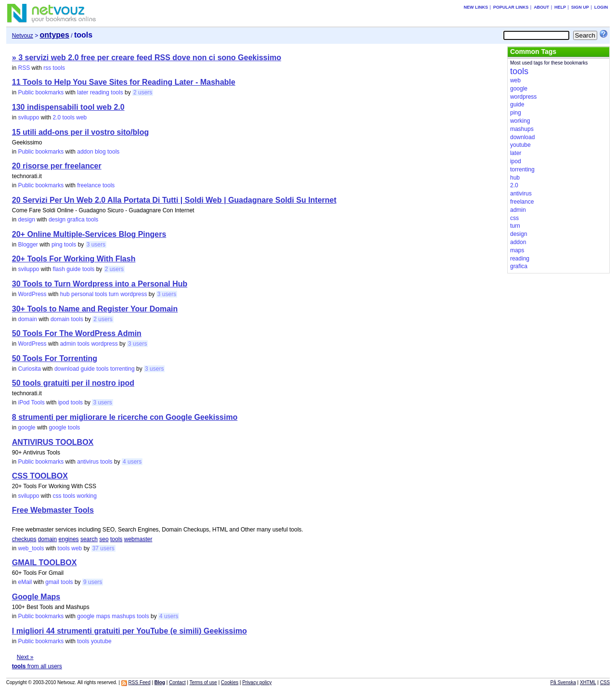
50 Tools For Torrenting (55, 358)
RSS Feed (140, 682)
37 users (103, 548)
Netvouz (23, 36)
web (81, 117)
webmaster (138, 539)
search (89, 539)
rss (47, 68)
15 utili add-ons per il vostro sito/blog (80, 132)
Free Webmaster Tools (53, 510)
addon (85, 152)
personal (82, 294)
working (87, 496)
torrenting (122, 369)
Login (601, 7)
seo (104, 539)
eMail (25, 582)
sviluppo (28, 117)
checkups (24, 539)
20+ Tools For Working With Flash (74, 259)
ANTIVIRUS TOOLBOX (53, 442)
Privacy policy (257, 682)
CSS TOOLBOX (40, 476)
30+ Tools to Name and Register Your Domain (95, 309)
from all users (37, 666)
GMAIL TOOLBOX (45, 563)
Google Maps (36, 597)
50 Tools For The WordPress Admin (77, 333)
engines (69, 539)
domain (27, 319)
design (26, 220)
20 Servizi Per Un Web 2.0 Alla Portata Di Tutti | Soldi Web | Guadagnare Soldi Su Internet (174, 200)
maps (103, 616)
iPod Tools (31, 402)
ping (57, 245)
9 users (93, 582)
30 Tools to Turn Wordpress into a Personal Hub (100, 284)
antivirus (88, 462)
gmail (52, 582)
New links (476, 7)
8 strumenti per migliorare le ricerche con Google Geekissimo (125, 417)
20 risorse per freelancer (57, 166)
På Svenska (563, 682)
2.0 (57, 117)
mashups (123, 616)
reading (100, 92)
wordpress (134, 294)
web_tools (31, 548)
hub (65, 294)
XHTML (588, 682)
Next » (25, 657)
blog (100, 152)
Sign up (580, 7)
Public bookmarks (41, 92)
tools (59, 68)
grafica (76, 220)
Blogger (28, 245)
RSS (24, 68)
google (26, 428)
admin (68, 344)
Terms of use (203, 682)
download (67, 369)
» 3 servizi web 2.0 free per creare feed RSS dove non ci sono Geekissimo (147, 58)
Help (560, 7)
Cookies (230, 682)
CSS (605, 682)
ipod (64, 402)
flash (59, 269)
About (541, 7)
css (57, 496)
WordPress (32, 294)
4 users (132, 462)
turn (114, 294)
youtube (101, 641)
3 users (96, 245)
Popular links (511, 7)
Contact (177, 682)
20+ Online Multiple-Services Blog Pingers (89, 234)
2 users (143, 92)
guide (73, 269)
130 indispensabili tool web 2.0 (68, 107)
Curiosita (29, 369)
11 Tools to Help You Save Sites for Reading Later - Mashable (124, 82)
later (83, 92)
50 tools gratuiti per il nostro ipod (73, 383)
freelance (89, 185)
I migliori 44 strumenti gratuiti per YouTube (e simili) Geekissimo (129, 631)
